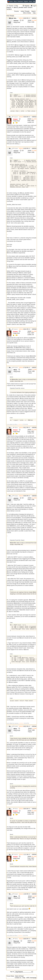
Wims (15, 428)
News (30, 1)
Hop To (12, 972)
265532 (34, 117)
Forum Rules (10, 976)
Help (34, 1)
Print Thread (10, 16)
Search (34, 11)
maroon (15, 117)
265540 (34, 726)
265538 (34, 428)
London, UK (31, 122)
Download (20, 1)
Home (11, 1)
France (30, 373)
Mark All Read (19, 976)
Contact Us (18, 978)
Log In (34, 6)
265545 (34, 939)
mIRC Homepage (31, 978)
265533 (34, 148)
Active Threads (25, 11)
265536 (34, 329)
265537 (34, 368)
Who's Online (27, 13)
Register (26, 1)
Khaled (15, 148)
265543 (34, 854)
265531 (34, 18)
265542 (34, 809)
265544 (34, 894)
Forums (11, 6)
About (15, 1)
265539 (34, 496)
